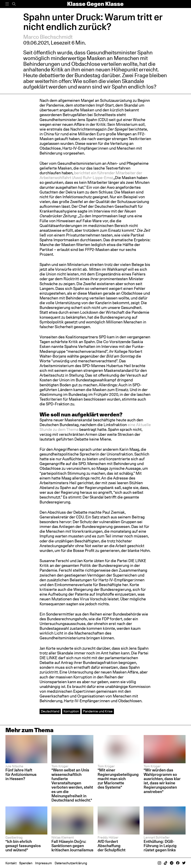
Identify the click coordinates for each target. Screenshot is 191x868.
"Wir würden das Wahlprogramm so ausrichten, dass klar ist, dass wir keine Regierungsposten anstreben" (162, 781)
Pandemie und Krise (98, 711)
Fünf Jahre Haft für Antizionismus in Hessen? (21, 774)
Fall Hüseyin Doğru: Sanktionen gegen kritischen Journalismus (72, 846)
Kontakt (11, 863)
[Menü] (7, 4)
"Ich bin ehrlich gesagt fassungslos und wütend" (23, 846)
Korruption (71, 711)
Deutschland (50, 711)
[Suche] (14, 4)
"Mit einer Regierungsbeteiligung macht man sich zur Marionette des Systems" (118, 779)
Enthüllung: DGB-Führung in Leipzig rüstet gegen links (160, 846)
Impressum (44, 863)
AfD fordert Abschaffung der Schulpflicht (112, 846)
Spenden (26, 863)
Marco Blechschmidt (48, 37)
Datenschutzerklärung (71, 863)
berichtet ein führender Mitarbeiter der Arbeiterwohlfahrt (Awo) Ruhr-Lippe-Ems (91, 175)
